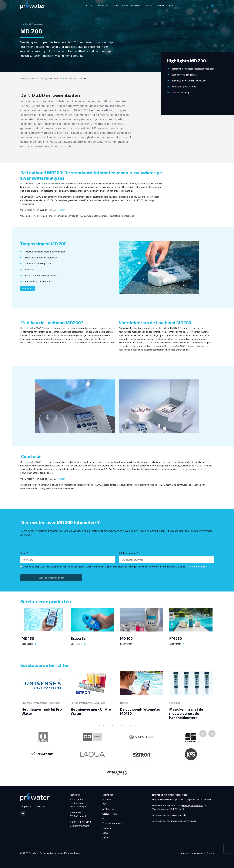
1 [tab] (99, 725)
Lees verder (27, 644)
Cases (125, 5)
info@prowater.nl (81, 826)
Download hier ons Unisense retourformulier (174, 821)
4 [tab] (113, 725)
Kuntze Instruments (113, 823)
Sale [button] (115, 5)
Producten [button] (103, 5)
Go (104, 818)
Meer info (28, 288)
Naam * (24, 553)
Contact (171, 5)
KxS (104, 804)
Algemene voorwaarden (193, 853)
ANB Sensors (109, 809)
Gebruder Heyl (109, 814)
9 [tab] (135, 725)
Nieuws (161, 5)
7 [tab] (126, 725)
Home (23, 78)
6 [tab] (121, 725)
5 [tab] (117, 725)
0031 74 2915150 (82, 822)
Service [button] (149, 5)
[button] (23, 813)
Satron (106, 838)
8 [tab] (130, 725)
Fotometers (71, 78)
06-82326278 (177, 809)
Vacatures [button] (136, 5)
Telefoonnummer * (128, 553)
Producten (34, 78)
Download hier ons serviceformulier (169, 815)
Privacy (210, 853)
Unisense (107, 799)
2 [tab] (104, 725)
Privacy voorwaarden (196, 567)
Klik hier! (61, 210)
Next (212, 734)
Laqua (105, 833)
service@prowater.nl (193, 805)
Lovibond (107, 828)
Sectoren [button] (89, 5)
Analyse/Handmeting (52, 78)
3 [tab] (108, 725)
